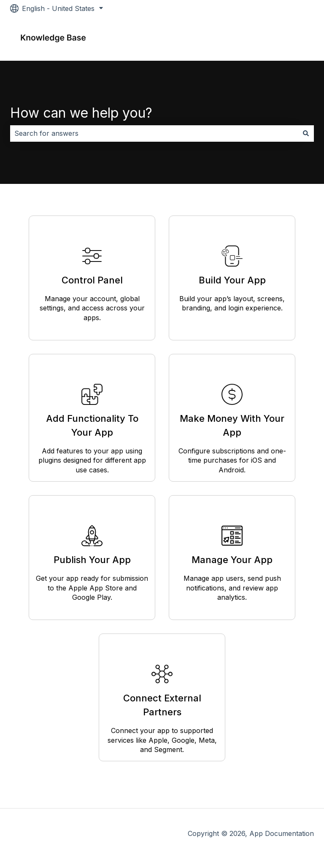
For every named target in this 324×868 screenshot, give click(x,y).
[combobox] (154, 133)
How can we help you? (81, 113)
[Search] (306, 133)
